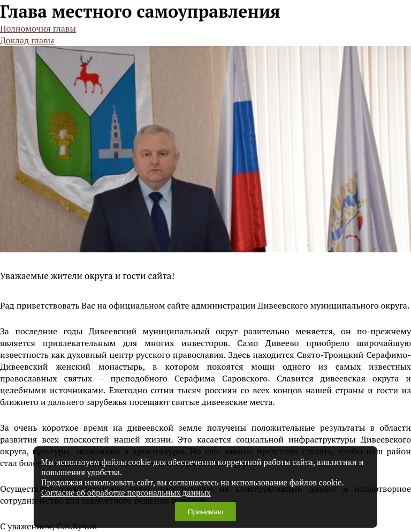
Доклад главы (27, 40)
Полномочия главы (38, 28)
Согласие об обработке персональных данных (126, 493)
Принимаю (205, 512)
